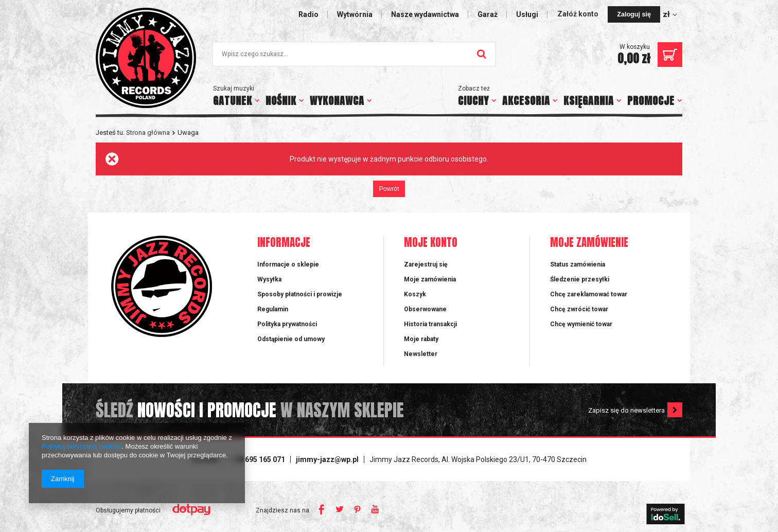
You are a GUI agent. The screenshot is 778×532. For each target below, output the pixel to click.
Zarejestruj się (426, 264)
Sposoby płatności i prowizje (300, 294)
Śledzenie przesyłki (580, 279)
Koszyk (415, 294)
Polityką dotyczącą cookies (82, 446)
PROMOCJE (651, 101)
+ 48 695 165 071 (257, 459)
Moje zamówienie (589, 243)
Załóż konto (579, 14)
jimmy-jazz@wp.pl (327, 459)
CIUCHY (473, 101)
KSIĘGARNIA (589, 101)
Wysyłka (269, 279)
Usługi (527, 14)
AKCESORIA (526, 101)
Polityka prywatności (287, 324)
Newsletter (421, 354)
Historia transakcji (430, 324)
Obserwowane (425, 309)
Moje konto (431, 243)
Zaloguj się (634, 14)
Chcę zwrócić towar (579, 309)
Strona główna (148, 132)
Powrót (389, 189)
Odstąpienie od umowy (291, 339)
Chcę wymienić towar (581, 324)
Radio (308, 14)
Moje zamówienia (430, 279)
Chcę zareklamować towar (589, 294)
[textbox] (354, 54)
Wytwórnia (355, 14)
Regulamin (273, 309)
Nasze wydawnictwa (425, 14)
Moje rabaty (421, 339)
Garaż (488, 14)
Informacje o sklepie (288, 264)
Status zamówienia (578, 264)
